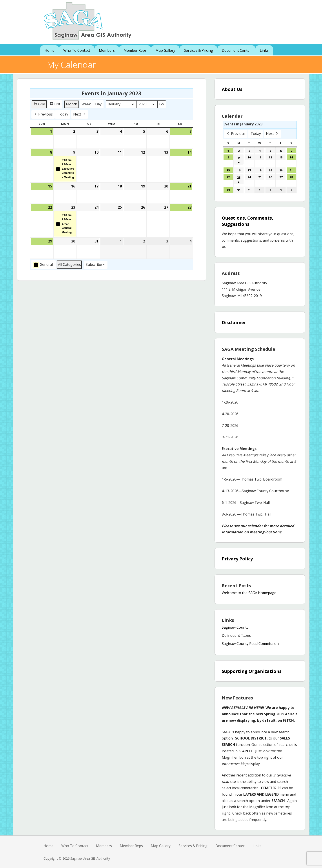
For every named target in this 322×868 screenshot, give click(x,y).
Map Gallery (165, 50)
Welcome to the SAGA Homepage (249, 593)
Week (86, 104)
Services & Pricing (198, 50)
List (55, 105)
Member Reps (135, 50)
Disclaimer (234, 322)
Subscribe (96, 265)
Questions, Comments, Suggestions (247, 221)
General (43, 265)
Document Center (236, 50)
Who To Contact (77, 50)
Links (264, 50)
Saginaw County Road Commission (250, 644)
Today (63, 114)
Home (50, 50)
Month (72, 104)
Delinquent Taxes (236, 635)
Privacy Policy (237, 559)
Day (98, 104)
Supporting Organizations (252, 671)
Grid (39, 105)
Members (107, 50)
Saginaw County (235, 627)
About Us (232, 89)
